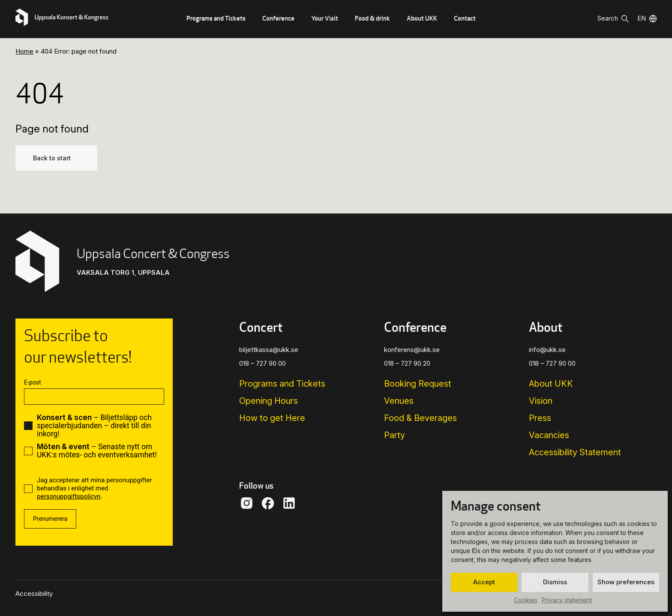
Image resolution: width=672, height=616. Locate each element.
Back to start (52, 158)
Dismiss (555, 582)
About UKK (422, 18)
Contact (465, 18)
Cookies (526, 600)
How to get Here (272, 418)
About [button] (546, 327)
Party (394, 435)
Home (24, 51)
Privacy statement (567, 600)
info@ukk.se (547, 350)
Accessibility (34, 593)
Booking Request (418, 384)
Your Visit (325, 18)
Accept (484, 582)
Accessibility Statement (575, 452)
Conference (278, 18)
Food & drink (372, 18)
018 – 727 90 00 (262, 363)
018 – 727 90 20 (407, 363)
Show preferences (626, 582)
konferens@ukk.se (412, 350)
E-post (32, 382)
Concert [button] (261, 327)
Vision (541, 401)
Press (540, 418)
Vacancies (549, 435)
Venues (399, 401)
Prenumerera (50, 519)
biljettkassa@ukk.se (269, 350)
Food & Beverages (420, 418)
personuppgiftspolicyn (69, 496)
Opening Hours (268, 401)
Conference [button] (415, 327)
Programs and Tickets (216, 18)
